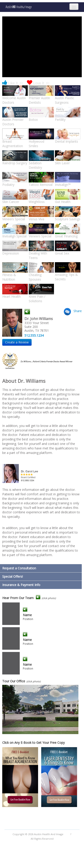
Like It (12, 83)
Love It (38, 83)
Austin (19, 7)
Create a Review (17, 342)
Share (78, 311)
